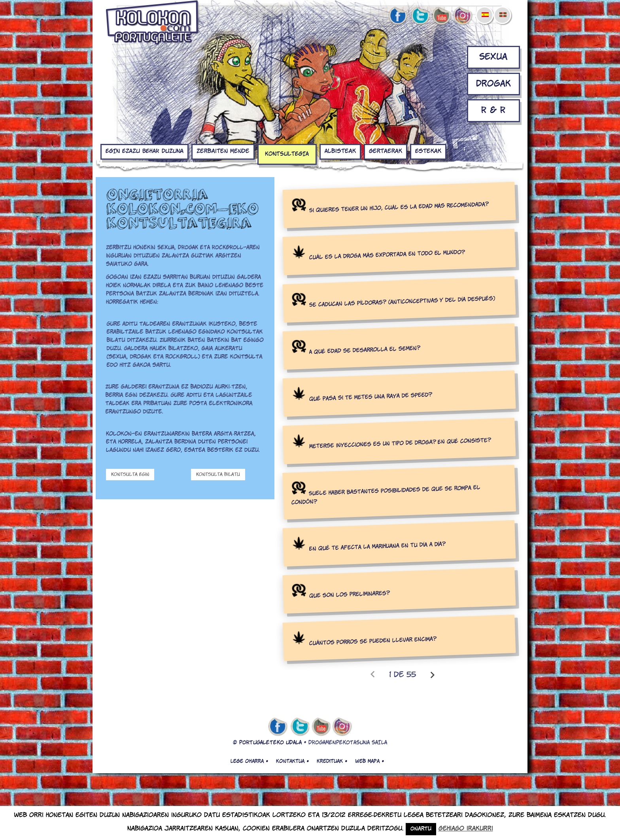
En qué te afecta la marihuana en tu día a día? (378, 547)
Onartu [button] (421, 829)
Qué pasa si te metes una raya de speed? (371, 397)
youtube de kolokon (441, 16)
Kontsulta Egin (130, 475)
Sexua (493, 57)
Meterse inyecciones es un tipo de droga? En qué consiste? (400, 443)
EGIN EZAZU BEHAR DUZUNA (145, 151)
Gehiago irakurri (466, 829)
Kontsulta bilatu (218, 475)
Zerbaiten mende (223, 151)
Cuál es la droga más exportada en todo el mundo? (387, 256)
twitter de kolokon (420, 16)
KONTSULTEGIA (287, 154)
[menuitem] (485, 9)
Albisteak (340, 151)
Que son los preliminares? (350, 595)
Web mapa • (370, 761)
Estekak (428, 151)
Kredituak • (332, 761)
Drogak (493, 84)
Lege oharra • (249, 761)
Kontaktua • (292, 761)
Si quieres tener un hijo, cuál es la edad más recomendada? (399, 208)
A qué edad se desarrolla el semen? (365, 350)
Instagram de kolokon (463, 16)
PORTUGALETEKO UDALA (270, 743)
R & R (493, 110)
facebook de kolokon (398, 16)
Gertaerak (386, 151)
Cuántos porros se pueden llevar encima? (373, 641)
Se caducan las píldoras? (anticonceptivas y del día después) (402, 302)
